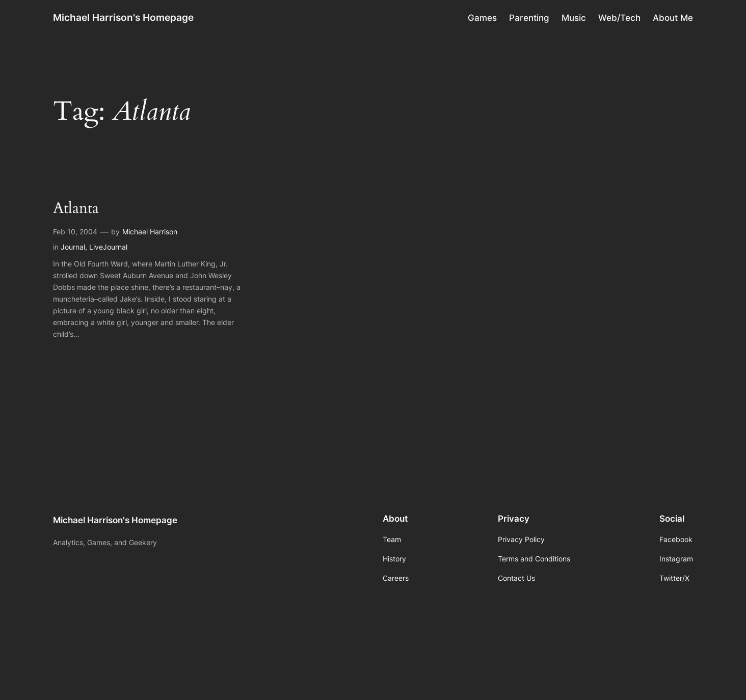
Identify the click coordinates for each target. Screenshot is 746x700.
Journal (73, 247)
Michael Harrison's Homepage (123, 17)
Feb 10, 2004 (75, 232)
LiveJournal (108, 247)
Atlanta (76, 209)
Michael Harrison (150, 232)
